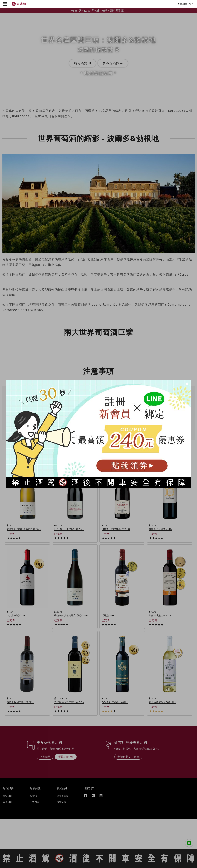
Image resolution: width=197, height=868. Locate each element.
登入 (190, 4)
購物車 (181, 4)
